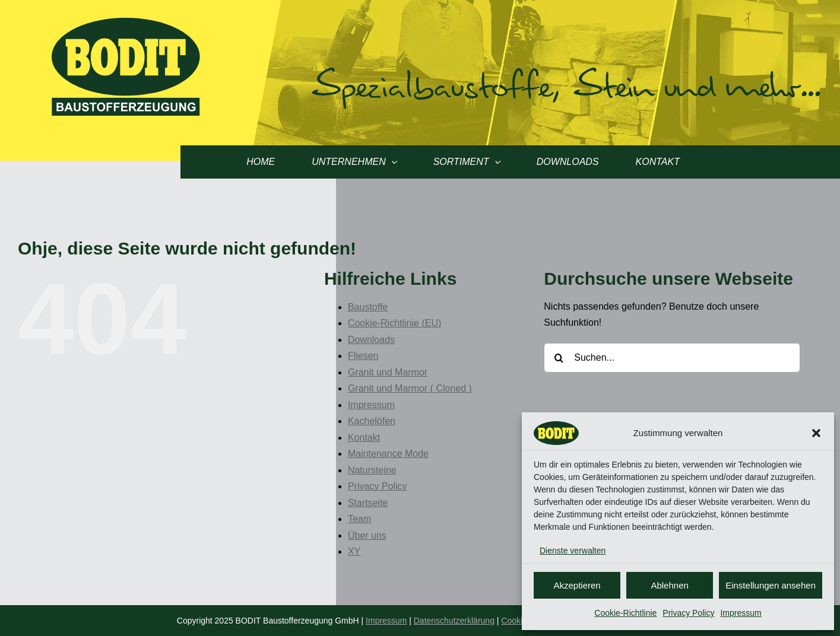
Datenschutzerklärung (454, 621)
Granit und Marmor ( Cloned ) (410, 388)
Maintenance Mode (388, 454)
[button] (816, 433)
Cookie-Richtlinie (625, 613)
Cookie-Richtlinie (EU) (394, 323)
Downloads (371, 340)
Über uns (367, 535)
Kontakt (364, 438)
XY (354, 551)
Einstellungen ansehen (771, 585)
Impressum (741, 613)
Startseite (368, 503)
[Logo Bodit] (126, 22)
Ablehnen (669, 585)
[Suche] (559, 358)
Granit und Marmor (388, 372)
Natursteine (372, 470)
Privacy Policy (688, 613)
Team (359, 519)
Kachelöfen (372, 421)
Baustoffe (368, 307)
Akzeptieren (577, 585)
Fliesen (363, 356)
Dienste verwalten (573, 551)
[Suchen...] (672, 358)
